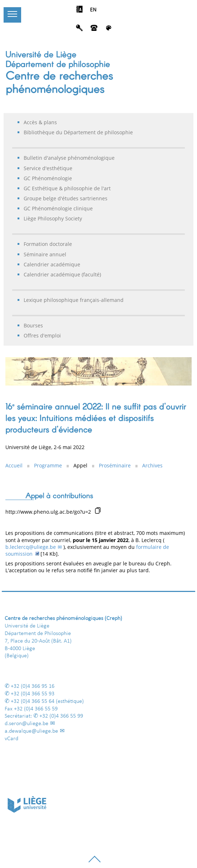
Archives (152, 465)
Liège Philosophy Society (53, 218)
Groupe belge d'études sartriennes (66, 198)
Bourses (33, 325)
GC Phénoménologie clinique (58, 208)
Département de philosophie (58, 64)
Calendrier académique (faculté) (62, 274)
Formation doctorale (48, 244)
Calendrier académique (52, 264)
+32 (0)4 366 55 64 (33, 701)
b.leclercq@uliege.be (31, 547)
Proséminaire (115, 465)
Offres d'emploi (42, 335)
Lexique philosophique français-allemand (74, 300)
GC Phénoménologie (48, 178)
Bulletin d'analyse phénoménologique (69, 158)
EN (93, 10)
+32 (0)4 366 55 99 (61, 716)
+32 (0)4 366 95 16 (33, 686)
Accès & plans (40, 122)
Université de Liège (41, 54)
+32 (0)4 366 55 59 (36, 709)
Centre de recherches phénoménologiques (59, 82)
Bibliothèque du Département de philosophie (78, 132)
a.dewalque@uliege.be (31, 731)
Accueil (14, 465)
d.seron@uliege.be (27, 724)
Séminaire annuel (45, 254)
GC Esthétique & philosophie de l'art (67, 188)
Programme (48, 465)
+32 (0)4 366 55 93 (33, 694)
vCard (11, 739)
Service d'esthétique (48, 168)
